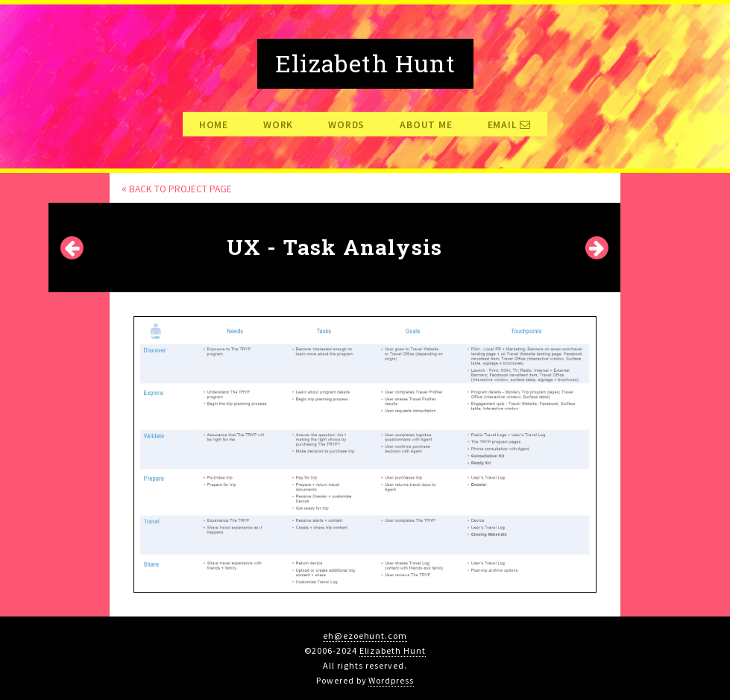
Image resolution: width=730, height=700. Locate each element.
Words (346, 125)
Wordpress (391, 680)
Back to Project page (177, 189)
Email (510, 125)
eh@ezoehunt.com (365, 636)
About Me (426, 125)
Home (214, 125)
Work (278, 125)
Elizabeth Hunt (393, 650)
